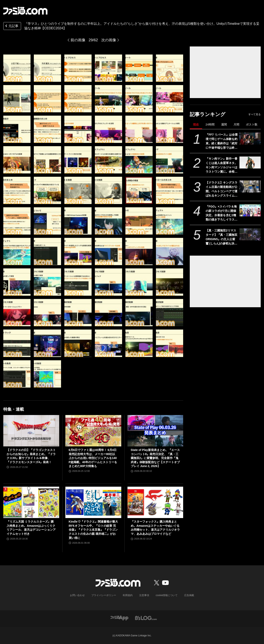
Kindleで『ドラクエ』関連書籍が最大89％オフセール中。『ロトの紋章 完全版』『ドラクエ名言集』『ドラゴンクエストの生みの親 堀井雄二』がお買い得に (93, 530)
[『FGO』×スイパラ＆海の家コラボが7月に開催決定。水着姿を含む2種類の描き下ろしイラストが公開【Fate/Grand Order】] (250, 210)
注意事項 (144, 595)
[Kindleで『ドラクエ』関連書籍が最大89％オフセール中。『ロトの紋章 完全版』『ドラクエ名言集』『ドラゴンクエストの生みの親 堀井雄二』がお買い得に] (93, 502)
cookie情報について (167, 595)
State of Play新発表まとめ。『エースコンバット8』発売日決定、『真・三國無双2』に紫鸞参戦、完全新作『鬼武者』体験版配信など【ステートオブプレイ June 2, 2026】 (155, 458)
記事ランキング (208, 114)
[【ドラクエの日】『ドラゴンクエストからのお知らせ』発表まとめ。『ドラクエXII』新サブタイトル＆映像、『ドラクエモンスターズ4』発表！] (31, 431)
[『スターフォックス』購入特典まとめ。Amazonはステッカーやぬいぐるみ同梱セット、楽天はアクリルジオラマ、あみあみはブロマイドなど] (155, 502)
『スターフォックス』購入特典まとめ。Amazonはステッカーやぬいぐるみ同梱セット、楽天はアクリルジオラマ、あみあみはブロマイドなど (155, 528)
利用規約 (128, 595)
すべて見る (255, 114)
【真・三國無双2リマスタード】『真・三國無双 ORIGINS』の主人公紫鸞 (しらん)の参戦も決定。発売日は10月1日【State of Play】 (222, 237)
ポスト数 (252, 125)
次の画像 (109, 40)
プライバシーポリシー (104, 595)
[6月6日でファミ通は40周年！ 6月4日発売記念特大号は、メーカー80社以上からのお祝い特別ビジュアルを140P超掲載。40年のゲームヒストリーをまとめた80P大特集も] (93, 431)
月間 (236, 125)
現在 (196, 125)
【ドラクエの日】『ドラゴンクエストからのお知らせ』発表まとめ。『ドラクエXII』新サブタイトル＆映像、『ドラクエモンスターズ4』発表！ (31, 456)
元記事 (11, 26)
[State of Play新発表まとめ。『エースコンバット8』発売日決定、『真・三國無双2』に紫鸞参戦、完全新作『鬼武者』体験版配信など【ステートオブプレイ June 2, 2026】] (155, 431)
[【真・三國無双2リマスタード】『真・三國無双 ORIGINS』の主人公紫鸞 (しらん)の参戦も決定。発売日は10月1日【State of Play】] (250, 234)
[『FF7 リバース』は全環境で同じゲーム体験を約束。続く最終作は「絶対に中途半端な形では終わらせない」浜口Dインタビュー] (250, 139)
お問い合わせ (77, 595)
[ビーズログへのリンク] (146, 618)
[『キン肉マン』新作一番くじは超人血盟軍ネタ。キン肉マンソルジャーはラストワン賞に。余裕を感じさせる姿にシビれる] (250, 162)
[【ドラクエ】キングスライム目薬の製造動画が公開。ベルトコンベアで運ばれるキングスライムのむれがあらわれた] (250, 186)
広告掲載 (189, 595)
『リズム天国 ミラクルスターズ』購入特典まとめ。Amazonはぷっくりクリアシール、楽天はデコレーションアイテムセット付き (31, 528)
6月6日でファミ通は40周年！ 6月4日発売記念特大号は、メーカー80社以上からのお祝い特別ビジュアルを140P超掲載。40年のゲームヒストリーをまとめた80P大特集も (93, 458)
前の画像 (78, 40)
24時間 (210, 125)
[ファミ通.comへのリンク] (25, 11)
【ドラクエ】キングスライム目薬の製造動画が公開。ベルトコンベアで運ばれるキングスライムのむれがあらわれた (222, 189)
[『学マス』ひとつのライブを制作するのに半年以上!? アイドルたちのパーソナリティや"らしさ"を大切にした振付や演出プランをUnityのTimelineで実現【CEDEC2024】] (17, 68)
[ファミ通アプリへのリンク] (119, 618)
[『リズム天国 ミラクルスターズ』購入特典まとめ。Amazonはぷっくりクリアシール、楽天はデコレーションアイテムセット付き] (31, 502)
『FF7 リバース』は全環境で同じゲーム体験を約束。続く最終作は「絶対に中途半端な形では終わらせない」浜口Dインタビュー (222, 141)
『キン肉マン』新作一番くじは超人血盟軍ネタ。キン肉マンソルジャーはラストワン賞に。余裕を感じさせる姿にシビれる (222, 165)
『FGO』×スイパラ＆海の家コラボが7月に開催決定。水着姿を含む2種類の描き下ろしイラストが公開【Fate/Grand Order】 (222, 213)
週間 (224, 125)
